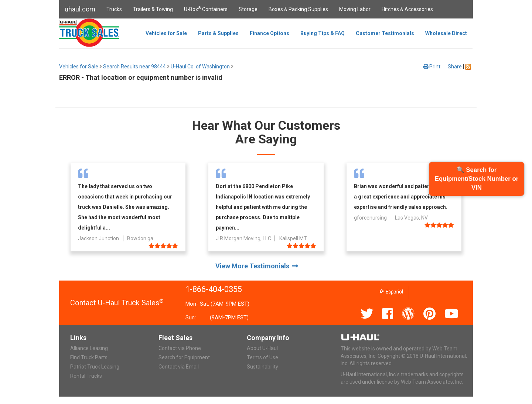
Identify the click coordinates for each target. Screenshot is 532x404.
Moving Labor (355, 9)
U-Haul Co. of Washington (200, 67)
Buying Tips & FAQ (323, 33)
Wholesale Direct (446, 33)
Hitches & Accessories (407, 9)
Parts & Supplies (218, 33)
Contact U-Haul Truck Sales (117, 303)
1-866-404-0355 (214, 289)
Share (455, 67)
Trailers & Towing (153, 9)
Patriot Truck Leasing (95, 367)
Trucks (114, 9)
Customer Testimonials (385, 33)
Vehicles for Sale (166, 33)
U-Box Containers (206, 9)
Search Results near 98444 (134, 67)
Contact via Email (179, 367)
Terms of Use (262, 357)
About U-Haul (262, 348)
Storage (248, 9)
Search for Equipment (184, 357)
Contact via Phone (180, 348)
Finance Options (270, 33)
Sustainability (262, 367)
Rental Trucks (86, 376)
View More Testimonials (257, 266)
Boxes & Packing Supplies (298, 9)
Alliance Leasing (89, 348)
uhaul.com (80, 9)
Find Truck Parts (89, 357)
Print (432, 67)
